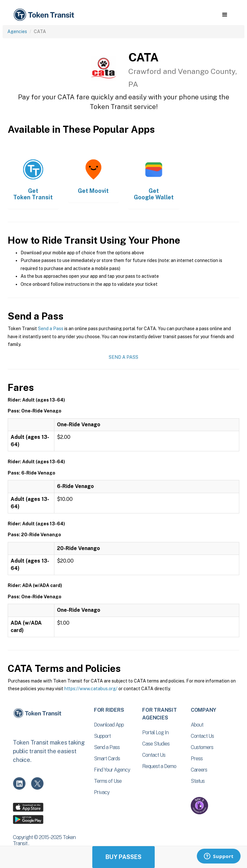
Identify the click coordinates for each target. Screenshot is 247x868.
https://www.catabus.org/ (91, 689)
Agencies (17, 32)
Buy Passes (123, 857)
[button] (225, 15)
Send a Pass (51, 329)
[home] (45, 15)
